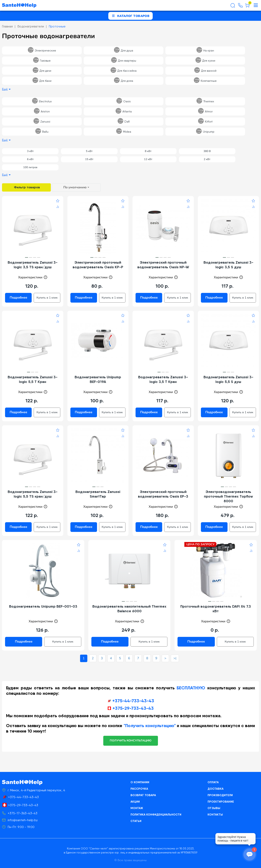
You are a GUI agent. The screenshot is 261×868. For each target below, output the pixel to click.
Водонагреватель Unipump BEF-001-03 (43, 606)
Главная (7, 26)
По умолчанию (75, 187)
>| (175, 658)
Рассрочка (139, 789)
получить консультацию (131, 741)
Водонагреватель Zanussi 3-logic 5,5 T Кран (33, 379)
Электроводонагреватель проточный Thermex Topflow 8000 (228, 496)
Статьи (136, 821)
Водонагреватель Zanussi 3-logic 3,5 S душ (228, 265)
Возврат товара (143, 795)
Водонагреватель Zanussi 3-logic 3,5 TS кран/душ (33, 265)
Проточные (57, 26)
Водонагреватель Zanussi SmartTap (98, 494)
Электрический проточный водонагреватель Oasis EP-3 (163, 494)
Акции (135, 802)
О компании (140, 782)
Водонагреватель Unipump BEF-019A (98, 379)
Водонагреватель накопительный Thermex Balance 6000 (129, 609)
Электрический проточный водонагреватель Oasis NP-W (163, 265)
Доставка (216, 789)
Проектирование (221, 802)
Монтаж (137, 808)
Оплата (213, 782)
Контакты (215, 815)
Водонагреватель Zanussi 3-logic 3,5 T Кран (163, 379)
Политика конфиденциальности (156, 815)
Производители (220, 795)
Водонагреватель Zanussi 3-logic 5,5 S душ (228, 379)
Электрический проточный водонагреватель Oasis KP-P (98, 265)
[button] (27, 257)
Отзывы (214, 808)
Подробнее (18, 298)
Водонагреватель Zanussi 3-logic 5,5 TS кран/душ (33, 494)
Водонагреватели (31, 26)
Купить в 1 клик (47, 298)
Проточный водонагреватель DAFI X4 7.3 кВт (216, 609)
